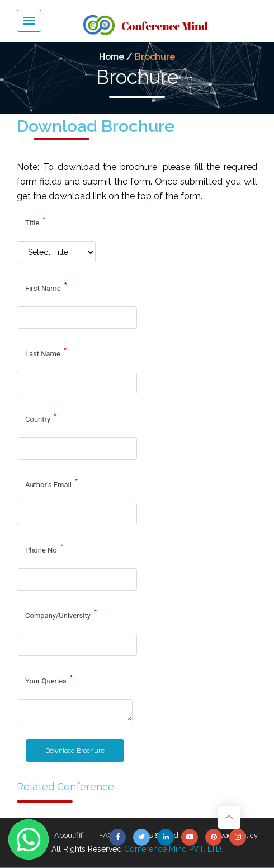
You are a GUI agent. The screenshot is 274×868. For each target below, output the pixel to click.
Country (41, 418)
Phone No (44, 549)
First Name (46, 287)
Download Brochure (75, 751)
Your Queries (49, 680)
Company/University (61, 614)
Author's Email (52, 483)
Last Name (46, 352)
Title (36, 221)
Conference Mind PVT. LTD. (174, 849)
